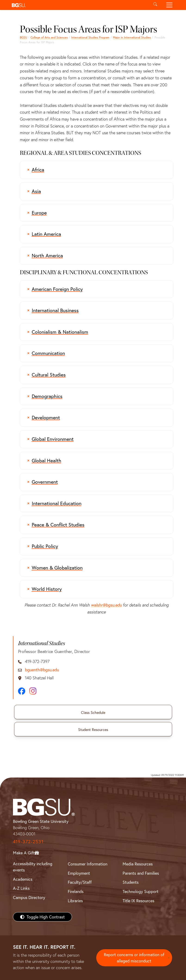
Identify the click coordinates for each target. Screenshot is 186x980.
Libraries (75, 901)
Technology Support (141, 891)
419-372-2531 (28, 842)
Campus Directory (29, 897)
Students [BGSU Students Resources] (131, 882)
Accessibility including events (33, 867)
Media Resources (138, 864)
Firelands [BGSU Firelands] (76, 891)
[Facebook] (22, 691)
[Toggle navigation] (169, 5)
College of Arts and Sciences (49, 37)
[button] (79, 5)
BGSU (23, 37)
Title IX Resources (138, 901)
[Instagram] (33, 691)
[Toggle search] (155, 5)
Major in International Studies (132, 37)
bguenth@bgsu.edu (42, 670)
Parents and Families (141, 873)
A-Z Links (21, 888)
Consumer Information (88, 864)
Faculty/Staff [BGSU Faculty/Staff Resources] (80, 882)
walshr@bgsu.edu (106, 605)
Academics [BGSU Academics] (23, 879)
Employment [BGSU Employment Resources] (79, 873)
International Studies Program (90, 37)
